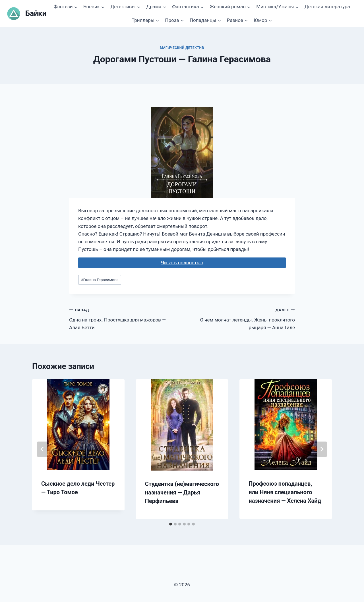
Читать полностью (182, 263)
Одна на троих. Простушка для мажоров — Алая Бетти (123, 318)
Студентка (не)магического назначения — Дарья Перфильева (182, 492)
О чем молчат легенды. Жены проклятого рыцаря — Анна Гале (241, 318)
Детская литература (327, 7)
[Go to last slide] (42, 449)
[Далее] (322, 449)
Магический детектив (182, 48)
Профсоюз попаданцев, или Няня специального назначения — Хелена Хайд (285, 492)
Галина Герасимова (100, 280)
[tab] (171, 524)
